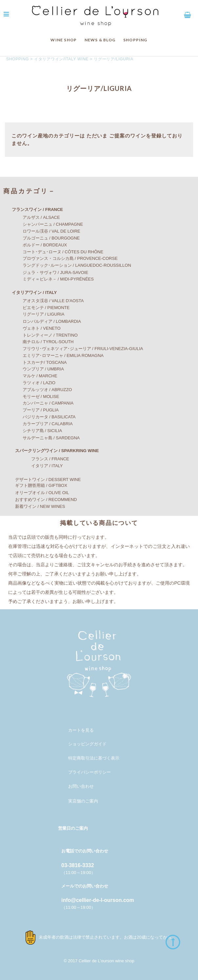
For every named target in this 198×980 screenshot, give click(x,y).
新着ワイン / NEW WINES (36, 506)
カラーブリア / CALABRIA (41, 424)
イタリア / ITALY (36, 466)
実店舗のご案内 (83, 801)
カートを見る (81, 730)
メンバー (77, 715)
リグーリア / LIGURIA (37, 314)
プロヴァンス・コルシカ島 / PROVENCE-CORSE (64, 258)
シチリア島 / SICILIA (36, 431)
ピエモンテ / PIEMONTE (40, 308)
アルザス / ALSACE (35, 217)
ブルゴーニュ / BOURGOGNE (45, 238)
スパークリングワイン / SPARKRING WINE (53, 451)
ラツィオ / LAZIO (33, 383)
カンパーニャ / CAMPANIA (42, 403)
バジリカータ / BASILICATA (43, 417)
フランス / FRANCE (40, 459)
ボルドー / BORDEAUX (39, 245)
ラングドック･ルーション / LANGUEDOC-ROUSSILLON (70, 265)
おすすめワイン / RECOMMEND (42, 500)
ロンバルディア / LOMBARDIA (45, 321)
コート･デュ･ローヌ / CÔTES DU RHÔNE (57, 252)
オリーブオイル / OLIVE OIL (38, 493)
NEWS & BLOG (100, 40)
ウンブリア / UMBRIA (37, 369)
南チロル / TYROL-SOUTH (42, 342)
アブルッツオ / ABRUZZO (41, 390)
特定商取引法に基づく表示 (94, 758)
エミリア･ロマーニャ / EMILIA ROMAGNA (57, 355)
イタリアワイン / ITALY (30, 292)
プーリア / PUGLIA (34, 410)
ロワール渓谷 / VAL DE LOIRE (45, 231)
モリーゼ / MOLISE (35, 396)
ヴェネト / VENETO (35, 328)
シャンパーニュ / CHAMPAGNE (47, 224)
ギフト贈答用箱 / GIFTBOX (37, 485)
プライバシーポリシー (89, 772)
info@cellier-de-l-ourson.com (98, 900)
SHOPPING (135, 40)
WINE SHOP (64, 40)
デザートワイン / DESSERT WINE (44, 480)
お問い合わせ (81, 786)
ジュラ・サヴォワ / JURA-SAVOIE (49, 272)
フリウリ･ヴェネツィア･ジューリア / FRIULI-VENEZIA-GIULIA (77, 349)
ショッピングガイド (87, 744)
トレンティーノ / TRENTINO (44, 335)
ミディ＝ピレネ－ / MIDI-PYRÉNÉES (52, 279)
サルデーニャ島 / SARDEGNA (45, 438)
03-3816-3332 (78, 865)
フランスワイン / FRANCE (33, 209)
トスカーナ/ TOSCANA (38, 362)
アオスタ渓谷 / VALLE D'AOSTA (47, 301)
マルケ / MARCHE (34, 376)
